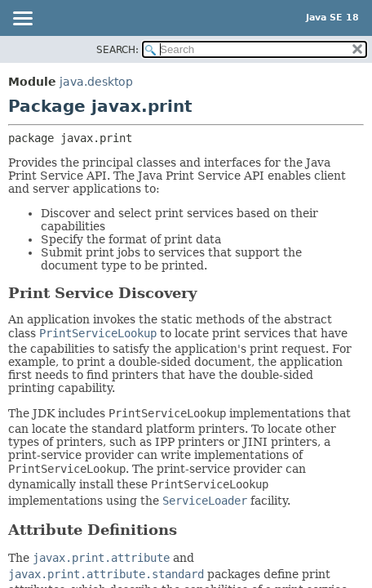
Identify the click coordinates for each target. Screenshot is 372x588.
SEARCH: (117, 50)
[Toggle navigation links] (22, 20)
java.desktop (96, 82)
